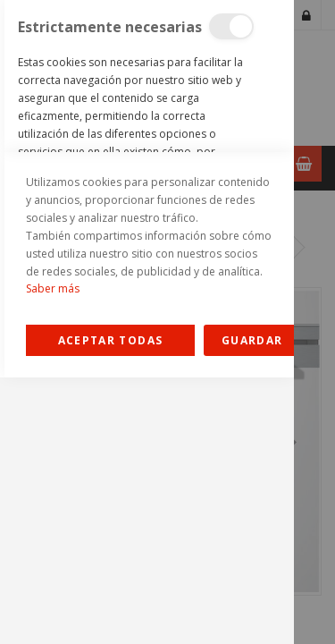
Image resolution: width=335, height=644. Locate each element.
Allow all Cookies (110, 607)
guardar (252, 607)
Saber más (53, 555)
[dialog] (147, 322)
